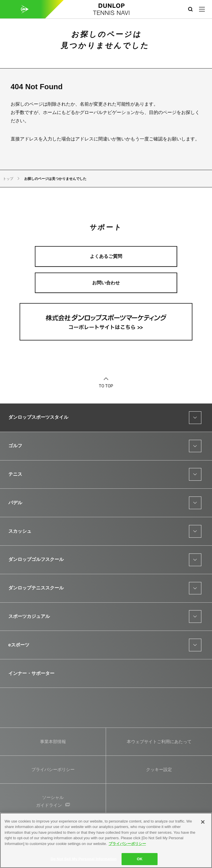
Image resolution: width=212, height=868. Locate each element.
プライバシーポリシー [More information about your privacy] (127, 844)
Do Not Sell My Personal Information (84, 859)
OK (140, 859)
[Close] (203, 822)
